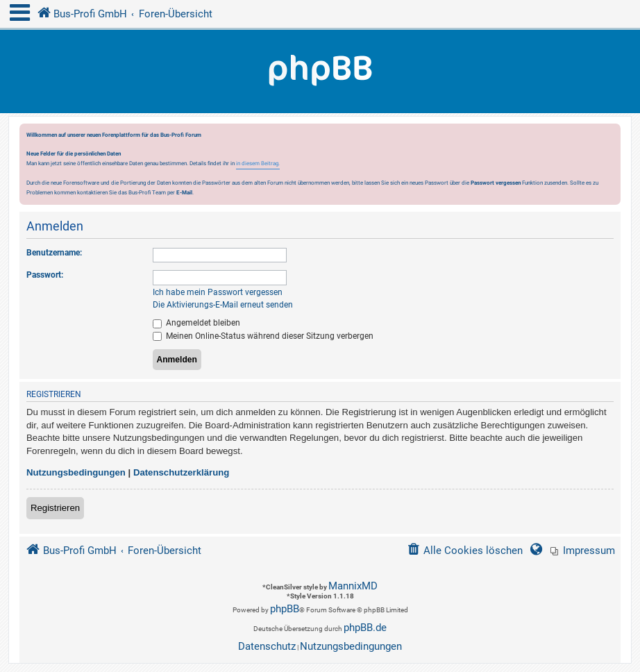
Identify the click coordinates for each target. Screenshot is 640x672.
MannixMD (353, 586)
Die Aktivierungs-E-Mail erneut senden (223, 305)
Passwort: (45, 275)
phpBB (285, 609)
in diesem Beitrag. (258, 163)
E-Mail (184, 192)
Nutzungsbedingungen (76, 472)
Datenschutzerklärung (182, 472)
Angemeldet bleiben (196, 323)
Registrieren (55, 508)
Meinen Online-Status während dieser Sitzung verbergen (263, 336)
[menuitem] (583, 551)
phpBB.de (365, 628)
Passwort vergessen (496, 183)
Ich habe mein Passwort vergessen (218, 292)
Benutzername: (54, 253)
